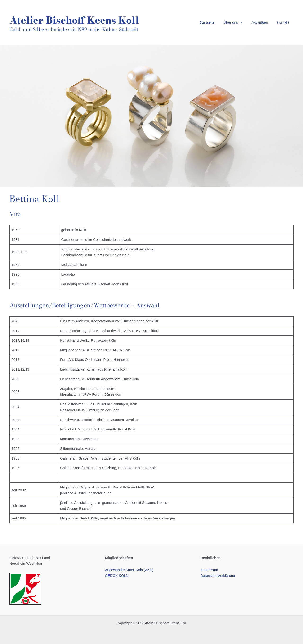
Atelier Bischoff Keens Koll (74, 20)
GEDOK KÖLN (117, 575)
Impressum (209, 570)
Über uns (238, 22)
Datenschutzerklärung (218, 575)
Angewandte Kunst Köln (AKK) (129, 570)
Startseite (214, 22)
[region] (151, 116)
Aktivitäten (263, 22)
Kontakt (284, 22)
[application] (245, 22)
